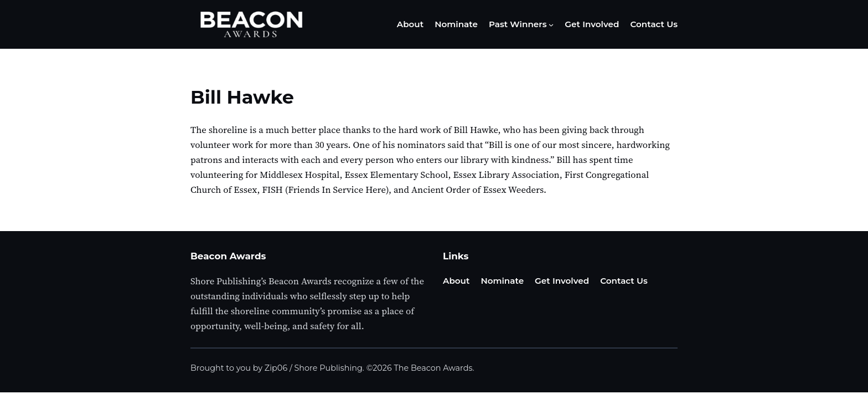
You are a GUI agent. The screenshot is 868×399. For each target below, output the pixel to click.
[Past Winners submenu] (551, 25)
